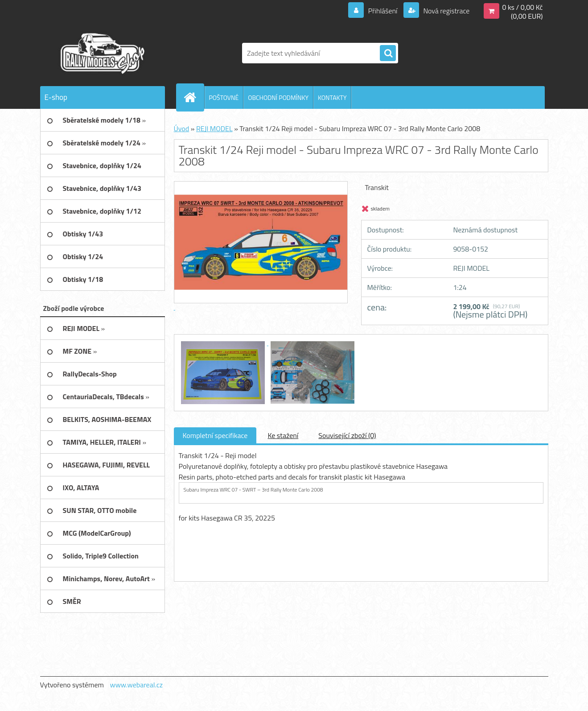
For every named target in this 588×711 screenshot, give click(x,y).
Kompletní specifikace (215, 435)
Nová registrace (446, 11)
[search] (388, 54)
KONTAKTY (332, 97)
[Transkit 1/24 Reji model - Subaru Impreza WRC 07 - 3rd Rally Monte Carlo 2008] (224, 343)
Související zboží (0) (347, 435)
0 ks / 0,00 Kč (522, 7)
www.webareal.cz (136, 685)
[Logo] (101, 53)
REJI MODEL (214, 128)
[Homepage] (194, 97)
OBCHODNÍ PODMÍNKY (278, 97)
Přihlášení (383, 11)
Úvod (182, 128)
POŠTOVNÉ (224, 97)
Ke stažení (283, 435)
